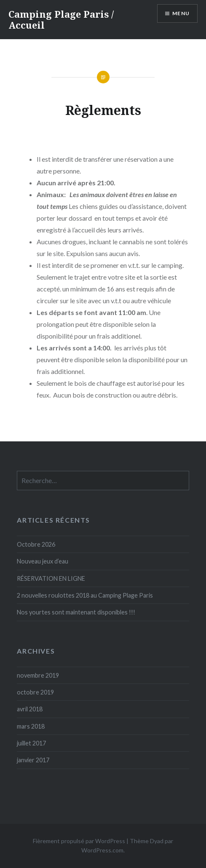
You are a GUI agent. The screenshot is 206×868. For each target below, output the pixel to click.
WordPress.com (102, 850)
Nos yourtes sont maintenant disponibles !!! (76, 612)
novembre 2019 (38, 675)
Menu (181, 13)
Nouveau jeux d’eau (43, 561)
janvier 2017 (33, 760)
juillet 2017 (31, 743)
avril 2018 (30, 709)
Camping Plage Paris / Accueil (61, 19)
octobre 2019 (35, 692)
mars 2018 (31, 726)
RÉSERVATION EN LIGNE (51, 578)
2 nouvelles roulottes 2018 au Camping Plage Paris (85, 595)
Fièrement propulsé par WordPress (79, 841)
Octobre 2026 (36, 544)
